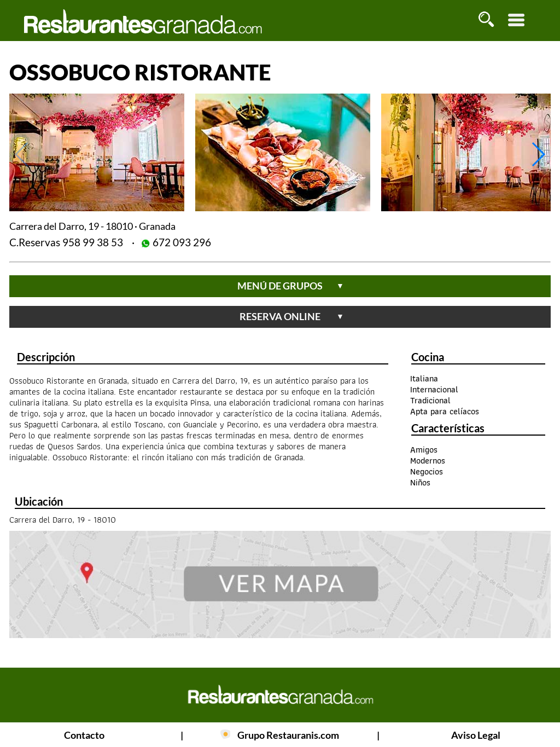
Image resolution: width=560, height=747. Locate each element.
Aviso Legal (476, 735)
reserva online (292, 316)
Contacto (84, 735)
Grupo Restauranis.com (288, 735)
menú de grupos (291, 286)
